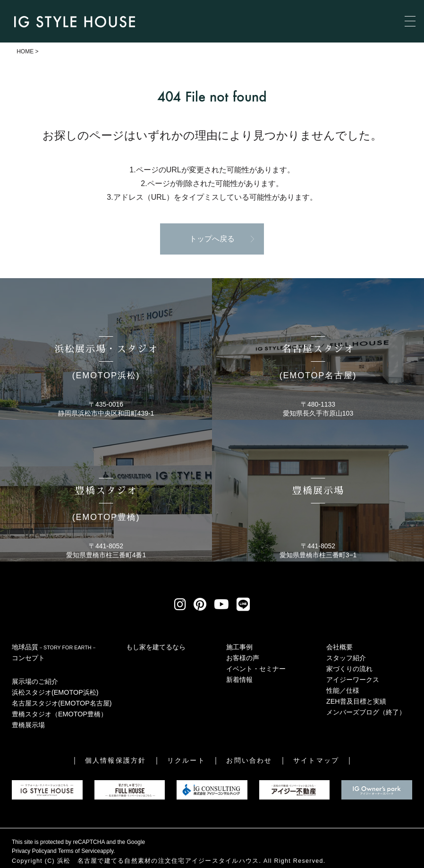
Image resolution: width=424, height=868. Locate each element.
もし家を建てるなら (156, 647)
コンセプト (28, 658)
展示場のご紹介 (35, 681)
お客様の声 (243, 658)
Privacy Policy (30, 851)
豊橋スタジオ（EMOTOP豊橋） (59, 714)
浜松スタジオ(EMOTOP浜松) (55, 692)
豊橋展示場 (28, 725)
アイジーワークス (353, 680)
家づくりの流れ (349, 669)
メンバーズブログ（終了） (366, 712)
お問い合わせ (249, 760)
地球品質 (54, 647)
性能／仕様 (343, 690)
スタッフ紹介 (346, 658)
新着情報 (239, 680)
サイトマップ (316, 760)
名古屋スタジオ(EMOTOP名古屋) (62, 703)
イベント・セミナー (256, 669)
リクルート (186, 760)
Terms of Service (79, 851)
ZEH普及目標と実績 (356, 701)
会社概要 (339, 647)
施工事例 (239, 647)
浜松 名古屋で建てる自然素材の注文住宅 (121, 861)
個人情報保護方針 (115, 760)
